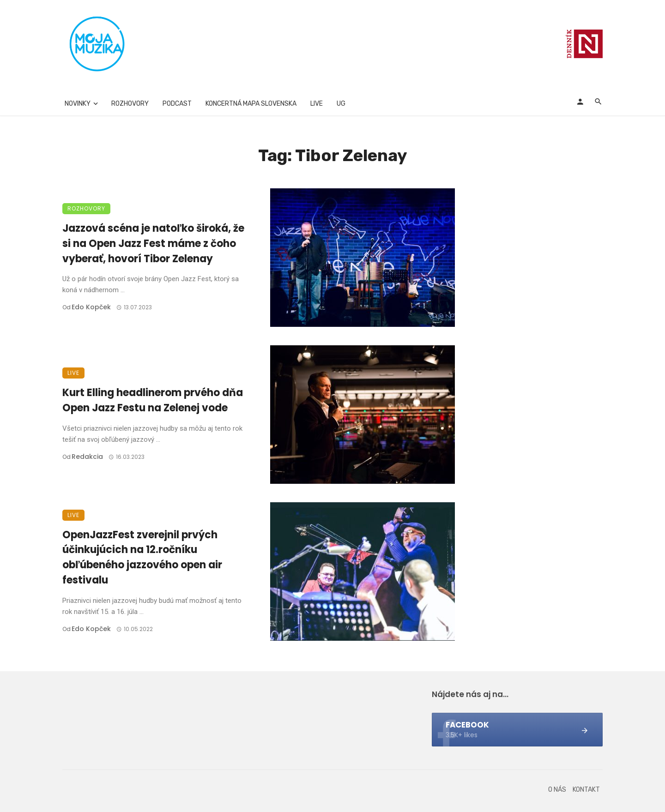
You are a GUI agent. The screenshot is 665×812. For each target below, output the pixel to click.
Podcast (177, 104)
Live (317, 104)
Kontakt (586, 790)
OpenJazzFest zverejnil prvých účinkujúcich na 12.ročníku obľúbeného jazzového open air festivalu (142, 557)
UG (341, 104)
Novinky (78, 104)
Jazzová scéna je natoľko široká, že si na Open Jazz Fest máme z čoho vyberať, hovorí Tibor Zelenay (153, 244)
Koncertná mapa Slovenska (251, 104)
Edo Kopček (91, 307)
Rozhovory (130, 104)
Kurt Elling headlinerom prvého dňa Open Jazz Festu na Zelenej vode (153, 400)
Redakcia (87, 457)
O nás (557, 790)
